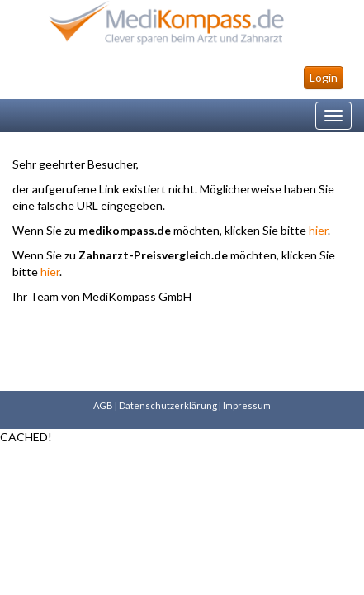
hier (318, 230)
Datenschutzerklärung (168, 405)
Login (324, 77)
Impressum (247, 405)
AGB (103, 405)
